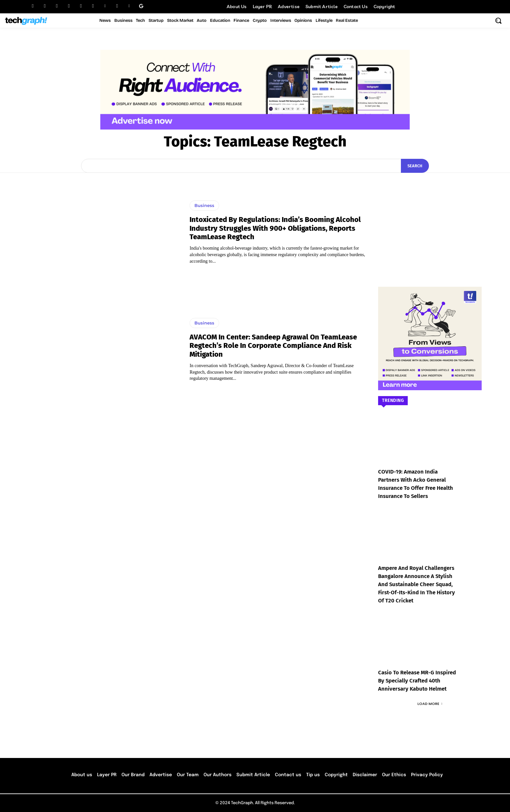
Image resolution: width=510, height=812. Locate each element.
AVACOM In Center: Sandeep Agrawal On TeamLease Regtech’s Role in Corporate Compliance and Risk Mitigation (273, 346)
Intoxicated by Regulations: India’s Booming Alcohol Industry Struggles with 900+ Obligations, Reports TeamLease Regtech (275, 228)
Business (204, 205)
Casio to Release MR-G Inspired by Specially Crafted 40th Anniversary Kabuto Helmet (416, 681)
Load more (430, 704)
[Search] (415, 166)
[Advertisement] (430, 220)
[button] (498, 21)
